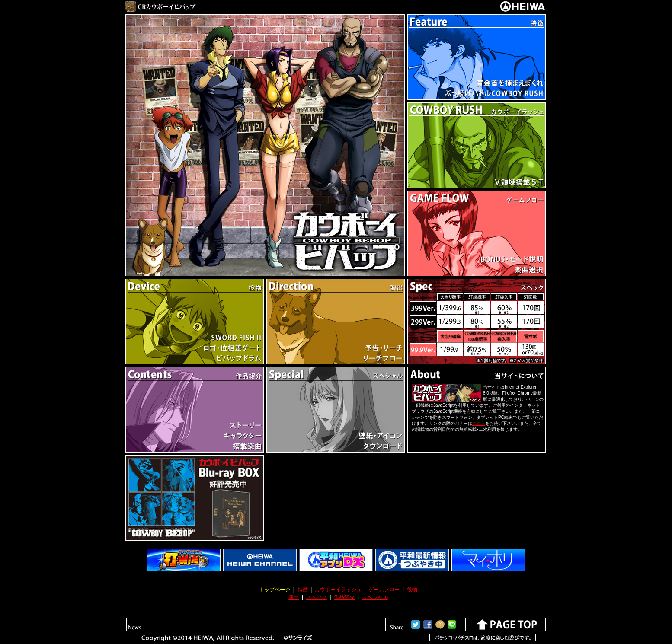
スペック (317, 597)
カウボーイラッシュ (338, 590)
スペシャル (375, 597)
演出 (294, 597)
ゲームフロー (383, 590)
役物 (412, 590)
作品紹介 (344, 597)
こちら (479, 423)
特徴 (303, 590)
